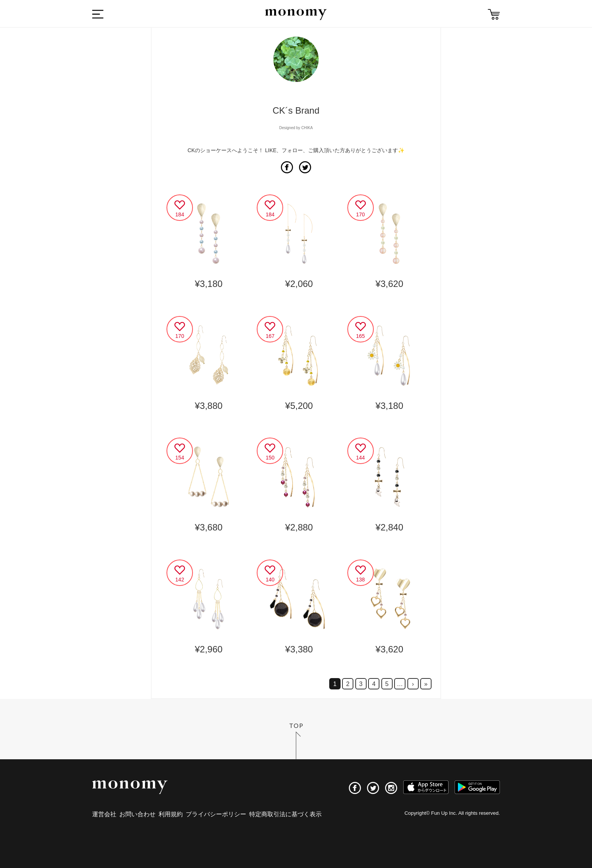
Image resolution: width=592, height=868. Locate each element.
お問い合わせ (137, 814)
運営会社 (104, 814)
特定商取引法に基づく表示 (285, 814)
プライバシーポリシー (216, 814)
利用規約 (171, 814)
